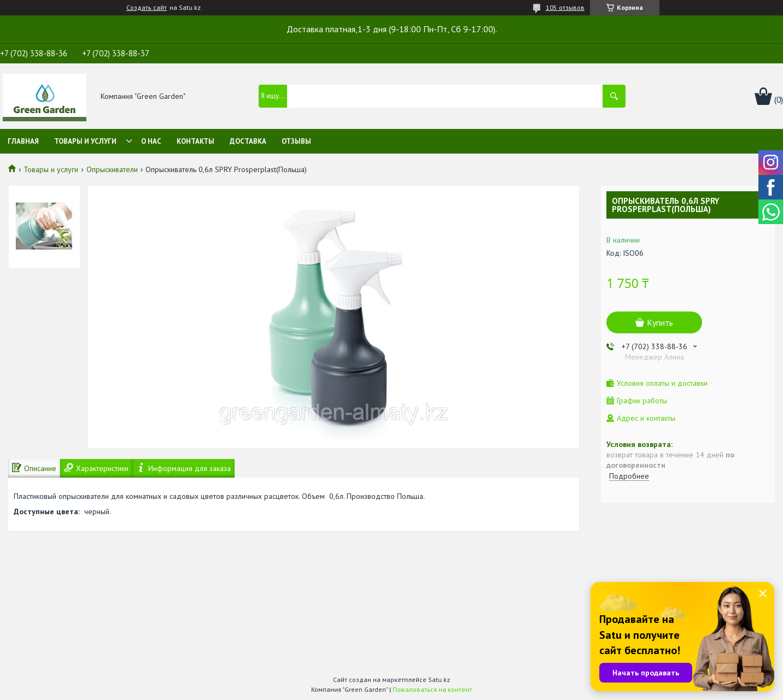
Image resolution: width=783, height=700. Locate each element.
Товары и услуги (85, 141)
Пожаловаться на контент (432, 689)
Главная (23, 141)
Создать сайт (147, 8)
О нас (151, 141)
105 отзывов (565, 7)
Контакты (195, 141)
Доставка (248, 141)
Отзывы (296, 141)
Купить (660, 322)
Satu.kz (439, 680)
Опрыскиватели (112, 169)
